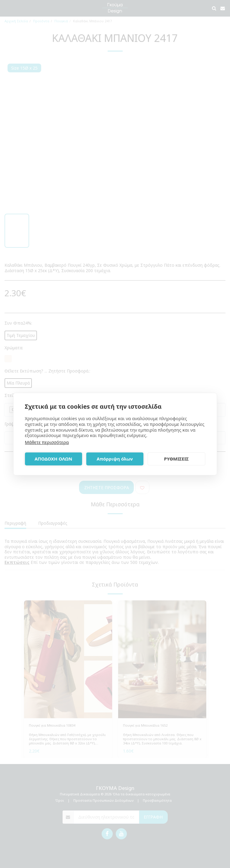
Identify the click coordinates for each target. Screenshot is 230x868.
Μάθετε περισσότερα (47, 442)
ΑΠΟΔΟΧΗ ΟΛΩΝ (53, 459)
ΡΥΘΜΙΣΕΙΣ (176, 459)
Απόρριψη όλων (115, 459)
